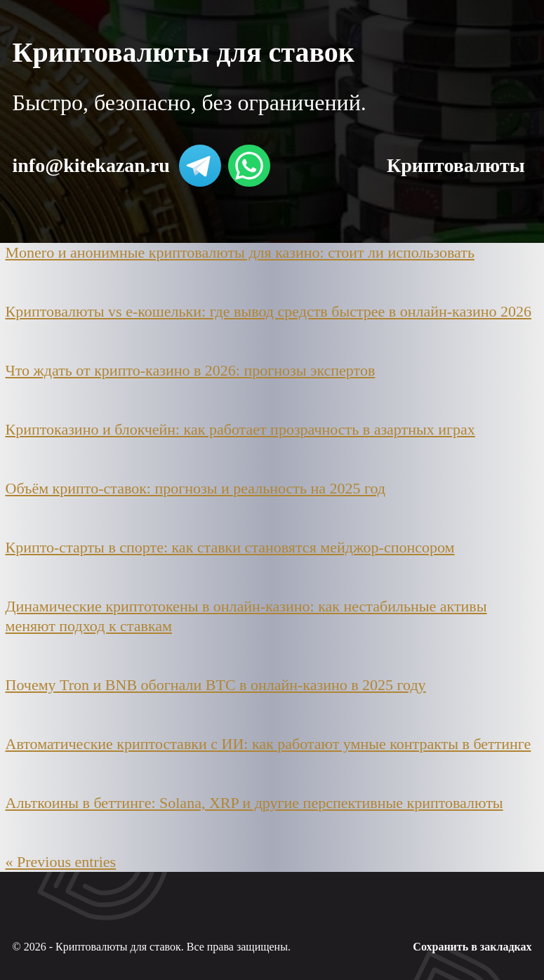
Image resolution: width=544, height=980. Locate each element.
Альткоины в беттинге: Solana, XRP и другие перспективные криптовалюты (254, 803)
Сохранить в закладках (472, 947)
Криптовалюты (456, 165)
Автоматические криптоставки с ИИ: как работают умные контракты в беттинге (268, 744)
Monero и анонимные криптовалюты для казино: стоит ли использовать (240, 252)
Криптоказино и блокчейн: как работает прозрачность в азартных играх (240, 429)
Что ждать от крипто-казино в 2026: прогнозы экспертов (191, 370)
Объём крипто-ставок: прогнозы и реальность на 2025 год (196, 488)
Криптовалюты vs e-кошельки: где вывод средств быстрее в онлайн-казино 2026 (268, 311)
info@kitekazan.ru (91, 165)
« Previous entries (61, 862)
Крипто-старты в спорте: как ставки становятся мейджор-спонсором (230, 547)
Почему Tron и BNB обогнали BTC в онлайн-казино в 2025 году (216, 685)
